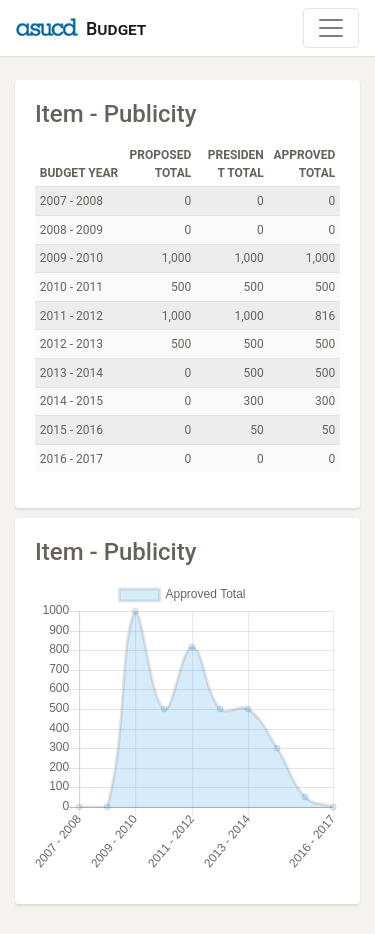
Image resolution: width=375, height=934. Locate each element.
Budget (116, 28)
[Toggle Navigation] (331, 28)
